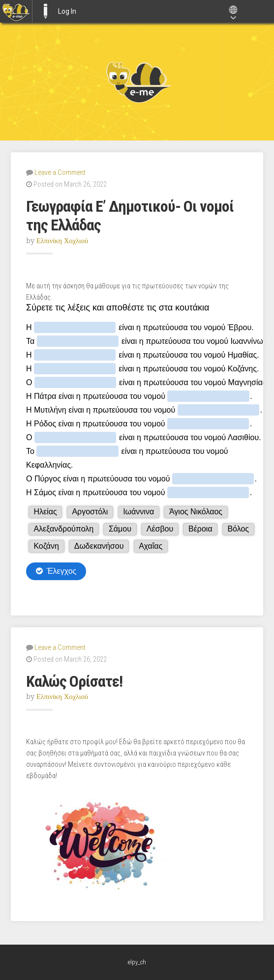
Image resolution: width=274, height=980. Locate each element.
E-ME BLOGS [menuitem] (45, 11)
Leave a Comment (60, 173)
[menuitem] (16, 11)
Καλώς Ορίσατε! (74, 681)
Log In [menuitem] (67, 11)
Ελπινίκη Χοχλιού (62, 241)
